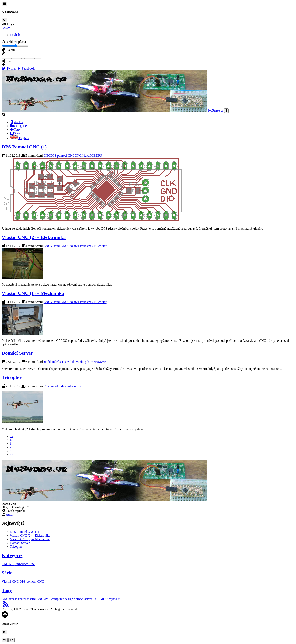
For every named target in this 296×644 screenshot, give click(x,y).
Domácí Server (17, 353)
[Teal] (36, 59)
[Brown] (10, 59)
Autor (10, 515)
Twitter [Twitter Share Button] (9, 68)
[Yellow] (39, 59)
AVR (48, 599)
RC (46, 386)
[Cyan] (13, 59)
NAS (97, 362)
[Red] (33, 59)
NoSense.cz (113, 110)
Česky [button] (6, 28)
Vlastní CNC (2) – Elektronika (34, 237)
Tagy (15, 129)
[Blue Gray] (7, 59)
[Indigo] (20, 59)
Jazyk (8, 24)
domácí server (58, 362)
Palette (9, 50)
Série (15, 133)
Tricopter (12, 377)
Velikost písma (14, 42)
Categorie (18, 126)
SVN (103, 362)
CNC (47, 156)
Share (8, 61)
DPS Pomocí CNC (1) (24, 147)
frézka (86, 156)
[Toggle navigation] (226, 111)
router (103, 246)
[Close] (4, 20)
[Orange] (23, 59)
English (15, 35)
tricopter (75, 386)
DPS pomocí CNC (62, 156)
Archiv (16, 122)
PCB (93, 156)
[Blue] (3, 59)
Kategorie (12, 555)
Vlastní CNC (59, 246)
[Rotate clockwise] (11, 640)
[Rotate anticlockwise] (5, 640)
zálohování (75, 362)
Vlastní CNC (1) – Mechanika (33, 293)
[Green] (16, 59)
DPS (99, 156)
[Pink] (26, 59)
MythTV (88, 362)
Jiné (46, 362)
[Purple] (30, 59)
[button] (3, 54)
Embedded (22, 564)
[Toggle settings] (5, 4)
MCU (104, 599)
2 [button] (11, 447)
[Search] (25, 115)
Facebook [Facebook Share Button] (26, 68)
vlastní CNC (91, 246)
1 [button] (11, 443)
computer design (59, 386)
